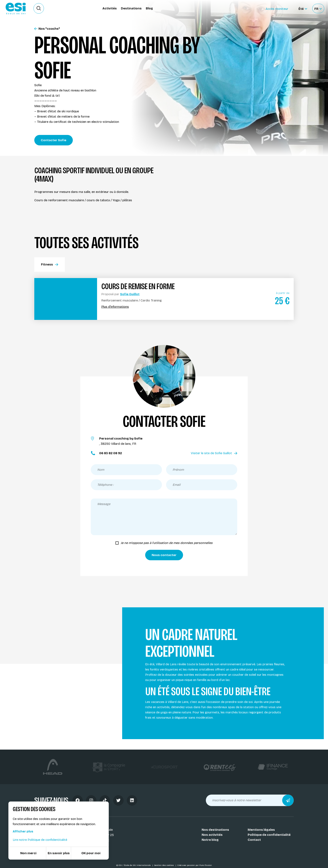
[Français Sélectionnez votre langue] (318, 8)
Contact (254, 840)
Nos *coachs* (47, 29)
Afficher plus (23, 831)
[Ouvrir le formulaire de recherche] (39, 8)
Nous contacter (164, 555)
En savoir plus (59, 853)
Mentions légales (261, 830)
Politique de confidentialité (269, 835)
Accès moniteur (277, 9)
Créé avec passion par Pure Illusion (195, 865)
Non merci (28, 853)
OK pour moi (91, 853)
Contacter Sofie (54, 140)
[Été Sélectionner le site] (303, 8)
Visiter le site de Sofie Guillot (214, 453)
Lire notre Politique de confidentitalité (40, 840)
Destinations (131, 8)
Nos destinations (215, 830)
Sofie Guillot (130, 294)
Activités (110, 8)
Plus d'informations (115, 307)
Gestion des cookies (164, 865)
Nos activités (212, 835)
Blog (149, 8)
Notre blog (210, 840)
